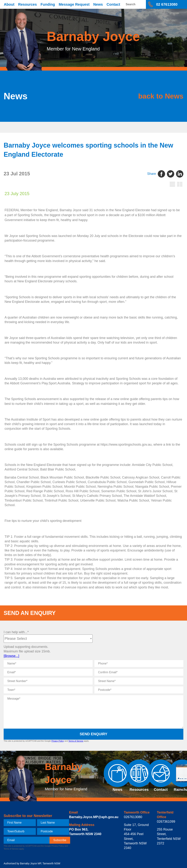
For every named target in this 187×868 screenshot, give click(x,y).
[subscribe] (60, 840)
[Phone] (139, 664)
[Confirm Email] (139, 672)
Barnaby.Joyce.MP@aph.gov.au (94, 817)
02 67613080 (167, 4)
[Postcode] (139, 690)
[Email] (48, 672)
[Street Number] (48, 681)
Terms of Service (76, 741)
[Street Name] (139, 681)
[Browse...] (11, 656)
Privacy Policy (58, 741)
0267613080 (133, 817)
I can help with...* (16, 632)
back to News (159, 96)
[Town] (48, 690)
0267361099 (166, 822)
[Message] (93, 712)
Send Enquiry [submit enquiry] (93, 734)
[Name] (48, 664)
